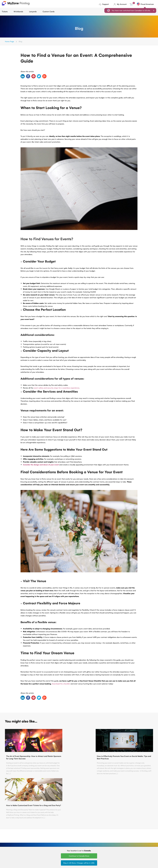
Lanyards (33, 11)
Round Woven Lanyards (104, 844)
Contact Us (79, 814)
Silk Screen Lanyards (102, 841)
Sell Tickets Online (57, 844)
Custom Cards (49, 11)
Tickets (5, 11)
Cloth (74, 834)
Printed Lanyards (101, 837)
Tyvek (75, 837)
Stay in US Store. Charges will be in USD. (79, 863)
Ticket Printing (56, 834)
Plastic (75, 841)
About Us (32, 837)
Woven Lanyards (101, 834)
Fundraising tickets (57, 841)
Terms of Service (35, 841)
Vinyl (74, 844)
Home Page (9, 41)
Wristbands (18, 11)
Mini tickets (55, 837)
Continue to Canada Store (79, 856)
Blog (30, 834)
